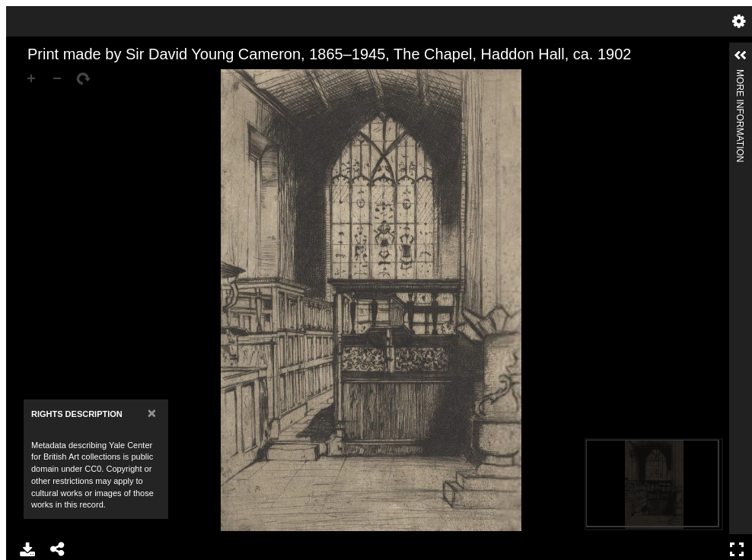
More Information (740, 76)
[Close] (152, 413)
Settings (739, 21)
